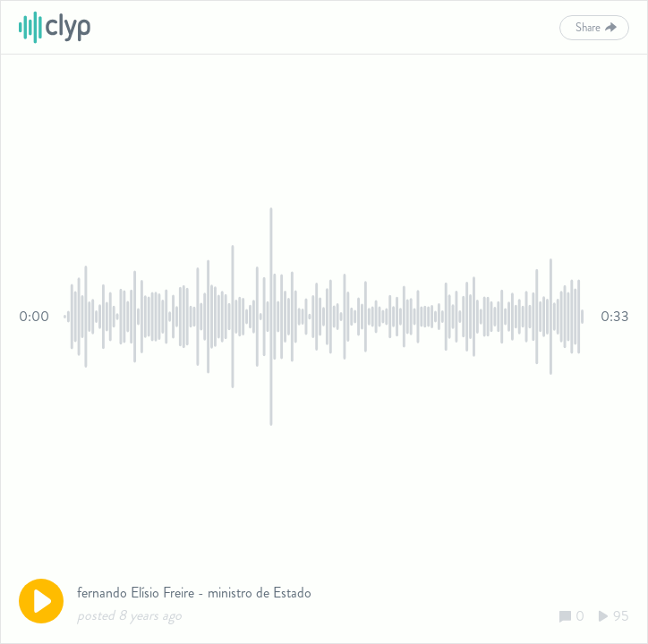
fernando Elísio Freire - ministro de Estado (194, 593)
